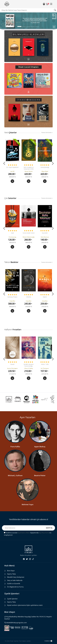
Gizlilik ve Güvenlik (14, 583)
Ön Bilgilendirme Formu (15, 587)
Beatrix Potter (40, 475)
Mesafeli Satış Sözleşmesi (16, 577)
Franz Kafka (15, 447)
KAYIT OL (49, 528)
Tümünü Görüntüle (47, 132)
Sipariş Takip (11, 574)
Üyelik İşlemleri (12, 599)
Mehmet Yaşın (28, 504)
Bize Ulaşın (11, 571)
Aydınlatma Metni (24, 533)
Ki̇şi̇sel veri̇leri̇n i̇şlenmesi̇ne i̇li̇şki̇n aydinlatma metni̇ (25, 605)
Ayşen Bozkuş (40, 447)
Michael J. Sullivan (15, 475)
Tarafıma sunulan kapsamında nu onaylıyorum (28, 534)
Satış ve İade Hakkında (15, 580)
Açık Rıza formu (44, 533)
